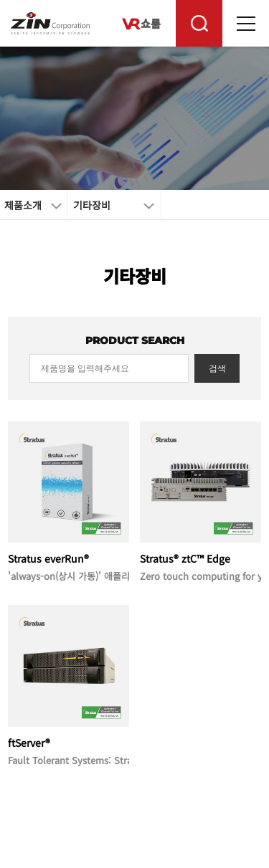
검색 (217, 368)
